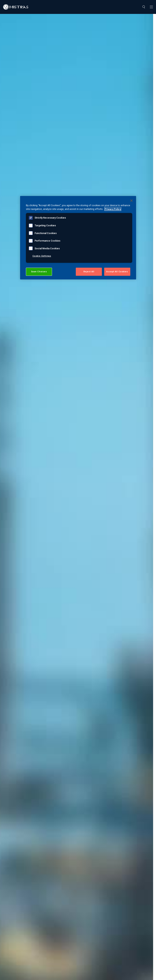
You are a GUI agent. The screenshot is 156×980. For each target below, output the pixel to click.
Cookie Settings (42, 256)
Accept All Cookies (117, 272)
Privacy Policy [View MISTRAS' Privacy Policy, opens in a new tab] (113, 209)
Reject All (89, 272)
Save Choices (39, 272)
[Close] (131, 201)
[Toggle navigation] (151, 7)
